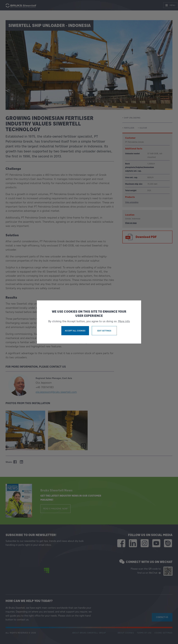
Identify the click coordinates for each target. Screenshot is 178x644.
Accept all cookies (75, 331)
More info (124, 321)
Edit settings (104, 331)
